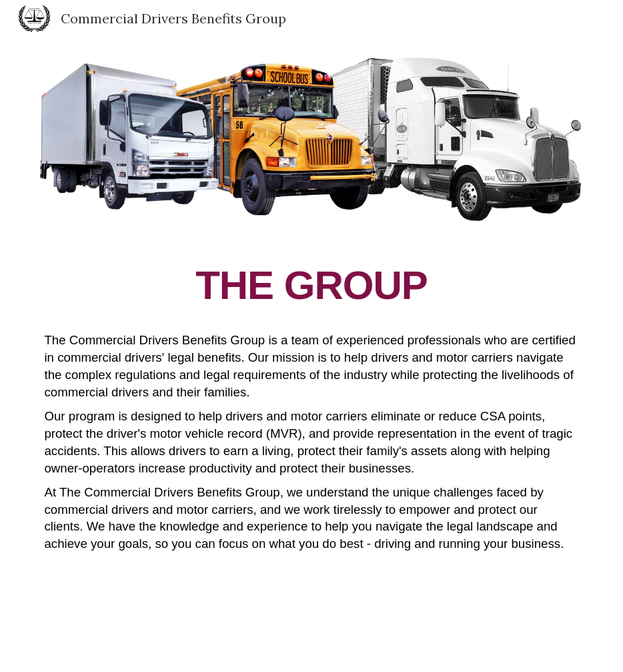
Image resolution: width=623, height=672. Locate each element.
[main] (311, 444)
